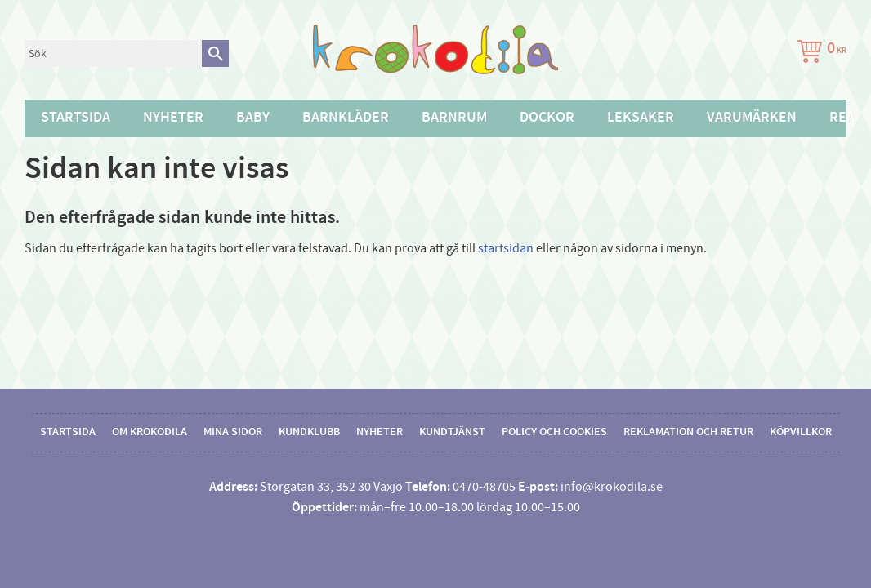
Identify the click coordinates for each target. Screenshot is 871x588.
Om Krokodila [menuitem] (150, 432)
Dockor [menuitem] (547, 118)
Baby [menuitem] (253, 118)
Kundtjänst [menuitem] (452, 432)
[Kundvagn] (819, 53)
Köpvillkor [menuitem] (801, 432)
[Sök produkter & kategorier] (113, 53)
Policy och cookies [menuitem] (554, 432)
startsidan (506, 248)
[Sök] (215, 53)
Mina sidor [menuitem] (233, 432)
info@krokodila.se (612, 487)
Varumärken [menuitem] (752, 118)
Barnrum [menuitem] (454, 118)
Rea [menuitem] (842, 118)
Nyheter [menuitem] (173, 118)
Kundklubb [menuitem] (309, 432)
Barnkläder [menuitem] (346, 118)
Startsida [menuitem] (76, 118)
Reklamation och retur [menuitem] (688, 432)
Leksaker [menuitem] (641, 118)
